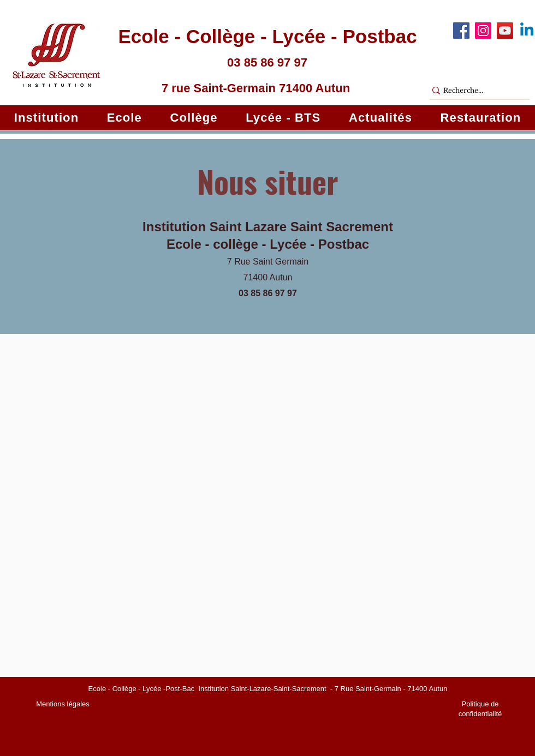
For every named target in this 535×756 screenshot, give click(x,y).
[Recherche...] (475, 91)
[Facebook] (461, 31)
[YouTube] (505, 31)
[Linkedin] (527, 31)
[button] (46, 118)
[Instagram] (483, 31)
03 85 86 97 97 (268, 293)
